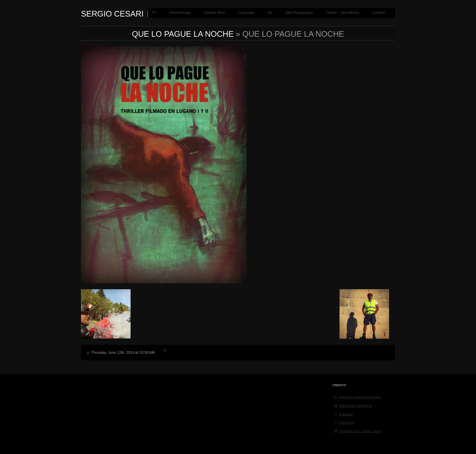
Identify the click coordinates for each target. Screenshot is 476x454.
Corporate (246, 13)
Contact (378, 13)
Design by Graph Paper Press (360, 397)
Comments (346, 422)
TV (154, 13)
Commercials (180, 13)
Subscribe (346, 414)
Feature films (215, 13)
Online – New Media (343, 13)
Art (270, 13)
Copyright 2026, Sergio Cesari (360, 431)
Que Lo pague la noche (183, 34)
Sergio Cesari (112, 14)
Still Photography (299, 13)
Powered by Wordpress (355, 406)
